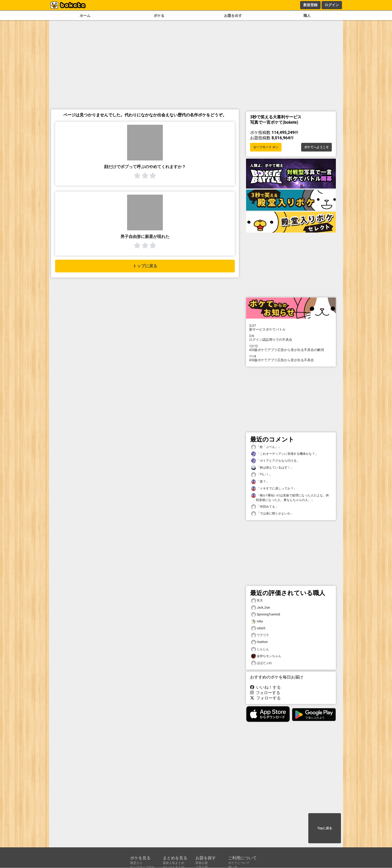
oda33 (258, 628)
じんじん (260, 649)
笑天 (257, 601)
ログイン (332, 5)
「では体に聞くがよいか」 (272, 514)
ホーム (85, 16)
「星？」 (260, 482)
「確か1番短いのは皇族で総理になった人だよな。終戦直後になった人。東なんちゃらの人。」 (290, 497)
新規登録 (310, 5)
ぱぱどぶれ (262, 663)
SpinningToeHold (266, 615)
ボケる (159, 16)
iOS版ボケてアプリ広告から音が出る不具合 (291, 358)
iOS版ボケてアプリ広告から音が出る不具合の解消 (291, 348)
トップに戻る (145, 266)
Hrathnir (259, 642)
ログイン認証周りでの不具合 (291, 338)
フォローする (265, 693)
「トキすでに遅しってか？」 (274, 489)
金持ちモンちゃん (266, 656)
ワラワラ (260, 635)
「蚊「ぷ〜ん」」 (266, 447)
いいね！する (265, 687)
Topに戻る (324, 828)
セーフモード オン (266, 147)
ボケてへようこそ (316, 147)
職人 (307, 16)
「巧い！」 (262, 475)
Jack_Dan (261, 608)
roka (257, 621)
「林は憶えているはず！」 (272, 468)
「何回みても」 (265, 507)
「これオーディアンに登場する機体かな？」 (285, 454)
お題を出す (233, 16)
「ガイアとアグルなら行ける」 (275, 461)
